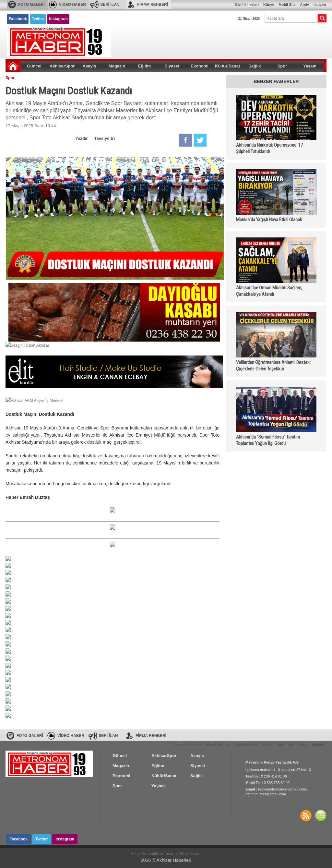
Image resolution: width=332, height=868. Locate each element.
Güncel (34, 66)
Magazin (117, 66)
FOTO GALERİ (31, 5)
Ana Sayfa (13, 66)
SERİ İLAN (110, 5)
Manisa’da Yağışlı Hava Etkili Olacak (269, 220)
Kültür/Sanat (227, 66)
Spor (282, 66)
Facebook (18, 19)
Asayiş (89, 66)
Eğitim (145, 66)
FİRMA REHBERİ (153, 5)
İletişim (320, 5)
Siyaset (172, 66)
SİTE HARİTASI (321, 815)
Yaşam (310, 66)
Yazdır (81, 138)
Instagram (58, 19)
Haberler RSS (306, 815)
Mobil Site (287, 5)
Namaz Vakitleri (188, 745)
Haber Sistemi (143, 854)
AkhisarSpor (62, 66)
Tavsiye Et (105, 138)
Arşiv (305, 5)
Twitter (38, 19)
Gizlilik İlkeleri (247, 5)
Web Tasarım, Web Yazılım (178, 854)
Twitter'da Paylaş (200, 140)
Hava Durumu (217, 745)
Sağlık (255, 66)
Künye (269, 5)
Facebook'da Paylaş (185, 140)
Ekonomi (200, 66)
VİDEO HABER (72, 5)
